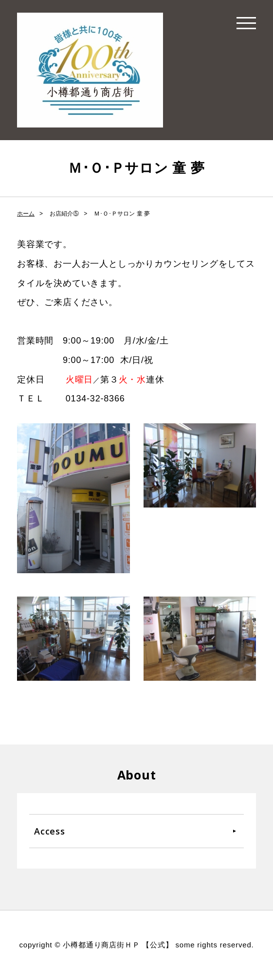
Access (50, 831)
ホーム (26, 214)
